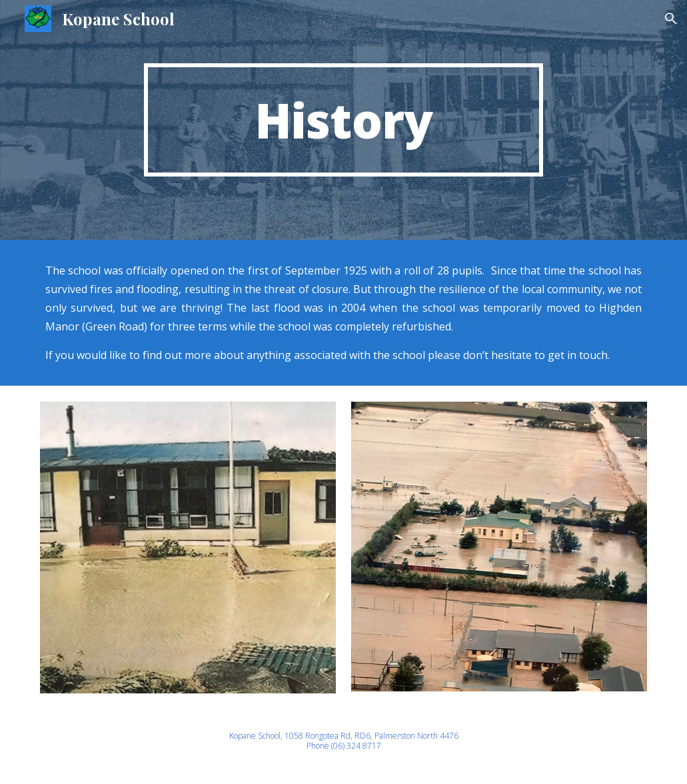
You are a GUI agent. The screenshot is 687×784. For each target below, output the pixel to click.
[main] (344, 120)
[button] (671, 19)
